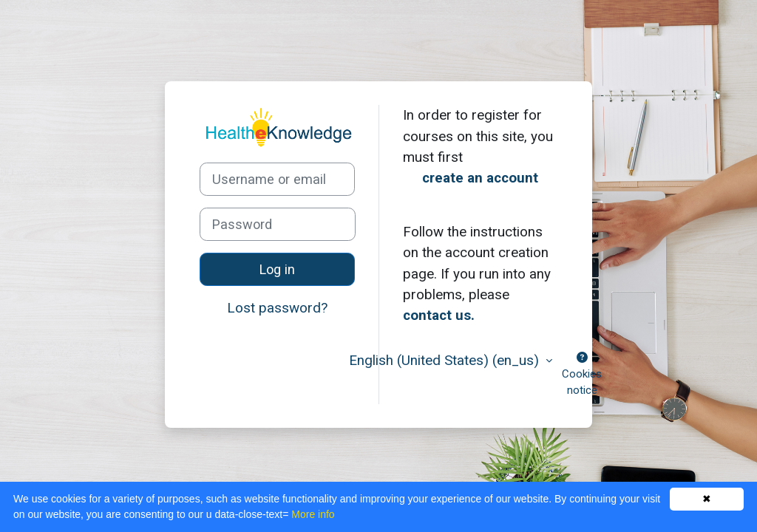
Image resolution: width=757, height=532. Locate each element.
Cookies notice (582, 375)
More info (313, 514)
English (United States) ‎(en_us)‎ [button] (446, 360)
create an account (480, 178)
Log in (277, 269)
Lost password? (277, 308)
